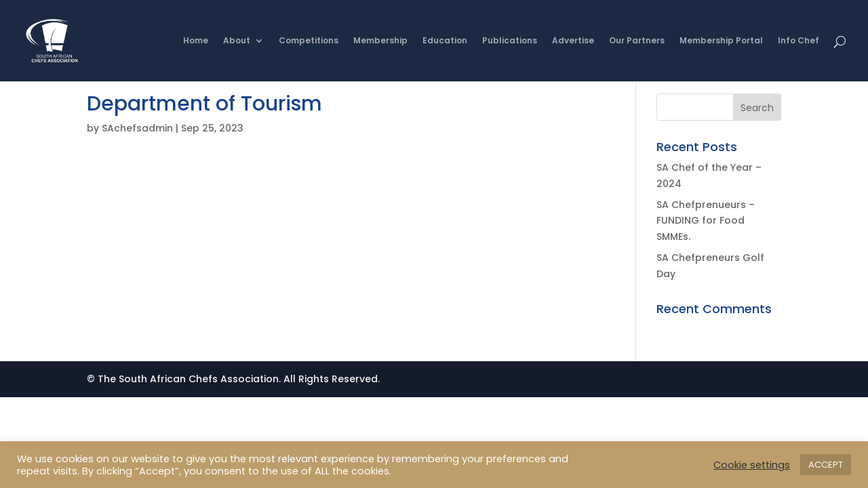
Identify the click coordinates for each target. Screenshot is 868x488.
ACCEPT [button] (826, 465)
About (237, 41)
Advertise (573, 41)
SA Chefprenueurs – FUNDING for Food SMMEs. (706, 221)
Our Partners (637, 41)
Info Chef (798, 41)
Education (445, 41)
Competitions (309, 41)
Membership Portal (721, 41)
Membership (380, 41)
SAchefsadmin (137, 128)
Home (196, 41)
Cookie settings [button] (752, 465)
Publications (510, 41)
